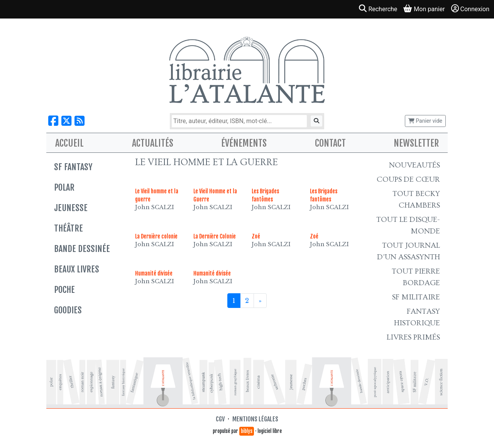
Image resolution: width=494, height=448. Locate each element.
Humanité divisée (154, 273)
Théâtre (69, 228)
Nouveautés (414, 165)
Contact (330, 143)
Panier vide (425, 121)
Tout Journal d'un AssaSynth (409, 251)
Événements (244, 143)
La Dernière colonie (156, 236)
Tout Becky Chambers (416, 199)
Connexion (470, 9)
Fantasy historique (417, 317)
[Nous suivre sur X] (66, 121)
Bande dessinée (82, 249)
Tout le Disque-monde (408, 225)
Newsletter (416, 143)
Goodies (68, 310)
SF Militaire (416, 297)
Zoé (256, 236)
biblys (247, 431)
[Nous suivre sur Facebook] (53, 121)
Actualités (153, 143)
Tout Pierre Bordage (416, 277)
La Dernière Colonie (215, 236)
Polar (64, 187)
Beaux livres (77, 269)
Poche (64, 290)
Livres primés (413, 337)
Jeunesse (71, 208)
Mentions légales (255, 419)
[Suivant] (260, 301)
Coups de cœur (408, 179)
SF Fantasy (73, 167)
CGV (220, 419)
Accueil (69, 143)
